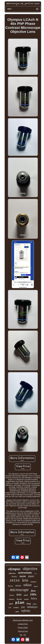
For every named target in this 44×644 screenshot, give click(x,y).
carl (10, 607)
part (11, 604)
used (26, 595)
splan (17, 612)
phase (35, 604)
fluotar (10, 586)
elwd (35, 574)
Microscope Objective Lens (23, 620)
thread (19, 599)
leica (34, 598)
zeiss (15, 581)
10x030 (23, 576)
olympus (14, 569)
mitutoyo (32, 607)
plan (20, 603)
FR (25, 635)
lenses (14, 576)
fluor (33, 591)
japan (31, 576)
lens (25, 580)
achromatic (25, 573)
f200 (23, 607)
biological (33, 582)
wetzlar (16, 608)
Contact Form (23, 624)
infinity (26, 611)
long (29, 604)
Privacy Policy (23, 628)
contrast (12, 599)
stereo (18, 586)
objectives (12, 573)
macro (36, 586)
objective (30, 569)
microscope (19, 590)
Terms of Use (23, 631)
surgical (26, 599)
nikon (28, 585)
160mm (12, 595)
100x (33, 594)
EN (21, 635)
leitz (19, 595)
